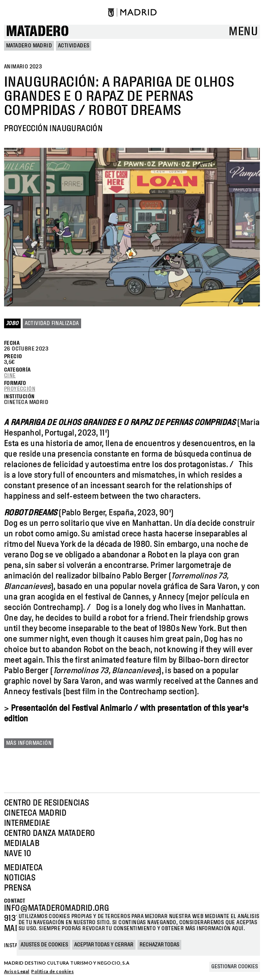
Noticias (20, 878)
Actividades (74, 46)
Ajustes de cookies (44, 945)
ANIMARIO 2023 (23, 67)
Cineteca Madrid (35, 813)
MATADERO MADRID (29, 46)
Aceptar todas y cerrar (104, 945)
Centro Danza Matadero (49, 833)
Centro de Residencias (46, 803)
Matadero (38, 32)
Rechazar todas (159, 945)
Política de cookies (53, 971)
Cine (10, 376)
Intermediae (27, 823)
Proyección (20, 389)
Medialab (22, 844)
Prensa (18, 888)
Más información (29, 743)
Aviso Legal (17, 971)
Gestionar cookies (235, 967)
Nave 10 (18, 854)
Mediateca (24, 868)
